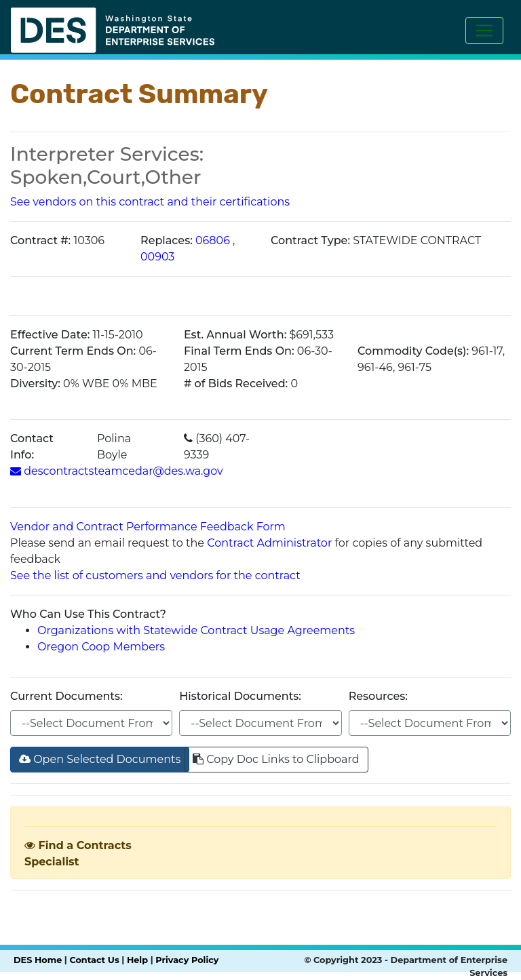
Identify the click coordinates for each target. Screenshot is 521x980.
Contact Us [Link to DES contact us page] (94, 960)
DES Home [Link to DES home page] (38, 960)
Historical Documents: (240, 696)
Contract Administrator (269, 543)
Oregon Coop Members (101, 647)
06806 (213, 240)
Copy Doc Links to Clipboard (276, 759)
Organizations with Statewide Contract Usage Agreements (196, 630)
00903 (157, 257)
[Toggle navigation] (484, 31)
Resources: (378, 696)
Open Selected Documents (100, 759)
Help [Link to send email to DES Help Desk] (137, 960)
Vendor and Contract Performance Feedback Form (148, 527)
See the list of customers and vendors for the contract (155, 575)
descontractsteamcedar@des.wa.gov (117, 471)
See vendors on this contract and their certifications (150, 202)
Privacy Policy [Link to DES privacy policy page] (187, 960)
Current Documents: (66, 696)
